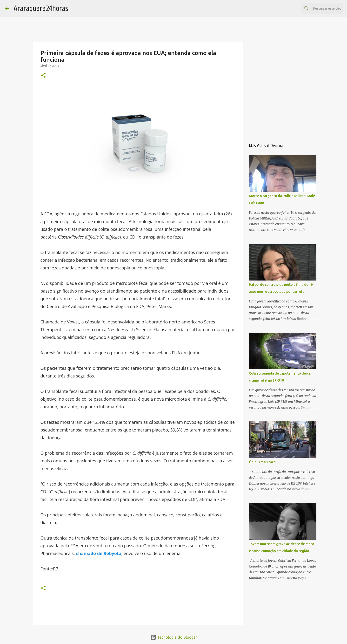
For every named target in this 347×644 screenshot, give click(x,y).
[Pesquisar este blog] (318, 8)
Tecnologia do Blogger (174, 637)
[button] (43, 76)
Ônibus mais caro (262, 462)
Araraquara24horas (41, 8)
